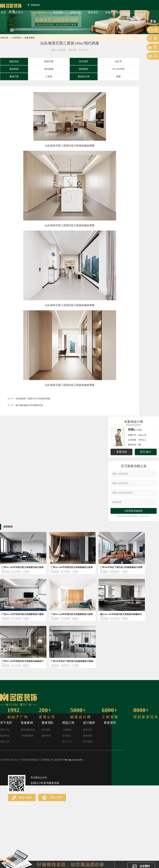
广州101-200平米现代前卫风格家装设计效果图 (72, 615)
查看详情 (122, 452)
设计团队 (46, 730)
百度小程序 (52, 798)
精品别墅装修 (28, 730)
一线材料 (67, 730)
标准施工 (67, 736)
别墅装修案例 (38, 12)
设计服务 (89, 723)
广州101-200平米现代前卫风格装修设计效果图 (72, 568)
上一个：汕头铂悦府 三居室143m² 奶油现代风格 (29, 399)
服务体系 (46, 736)
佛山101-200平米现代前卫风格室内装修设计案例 (121, 615)
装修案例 (27, 723)
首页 (3, 12)
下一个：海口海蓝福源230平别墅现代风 (25, 405)
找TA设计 (146, 452)
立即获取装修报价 (134, 511)
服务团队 (58, 12)
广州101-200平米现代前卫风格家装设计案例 (23, 614)
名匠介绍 (5, 730)
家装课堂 (93, 12)
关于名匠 (6, 723)
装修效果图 (29, 38)
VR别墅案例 (27, 736)
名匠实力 (18, 12)
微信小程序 (22, 798)
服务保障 (88, 736)
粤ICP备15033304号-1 (74, 760)
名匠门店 (5, 742)
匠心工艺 (67, 742)
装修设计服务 (113, 12)
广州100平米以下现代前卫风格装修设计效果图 (121, 568)
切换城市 (34, 5)
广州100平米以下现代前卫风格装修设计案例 (72, 661)
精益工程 (76, 12)
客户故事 (88, 742)
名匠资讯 (5, 736)
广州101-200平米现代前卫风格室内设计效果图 (23, 568)
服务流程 (88, 730)
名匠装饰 (17, 38)
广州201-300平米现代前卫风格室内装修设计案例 (23, 662)
